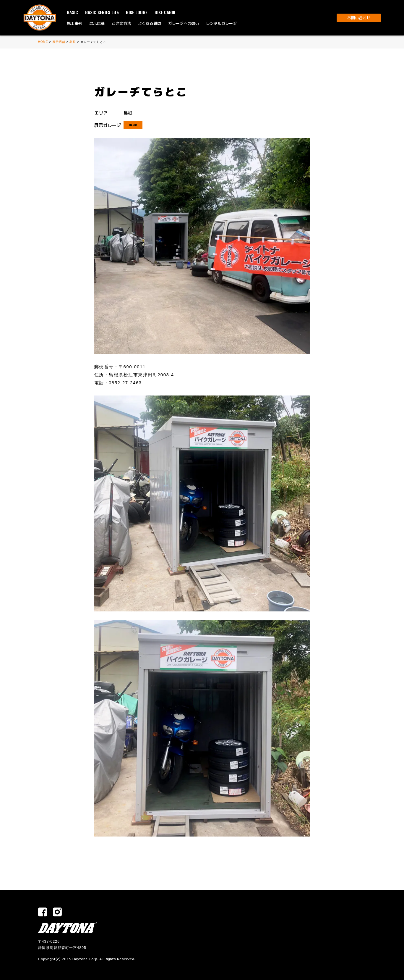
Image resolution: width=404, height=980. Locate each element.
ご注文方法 (121, 23)
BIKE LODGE (137, 12)
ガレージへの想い (184, 23)
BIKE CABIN (165, 12)
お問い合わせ (359, 18)
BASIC (72, 12)
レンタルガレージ (221, 23)
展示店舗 (97, 23)
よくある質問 (150, 23)
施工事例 (74, 23)
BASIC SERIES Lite (102, 12)
